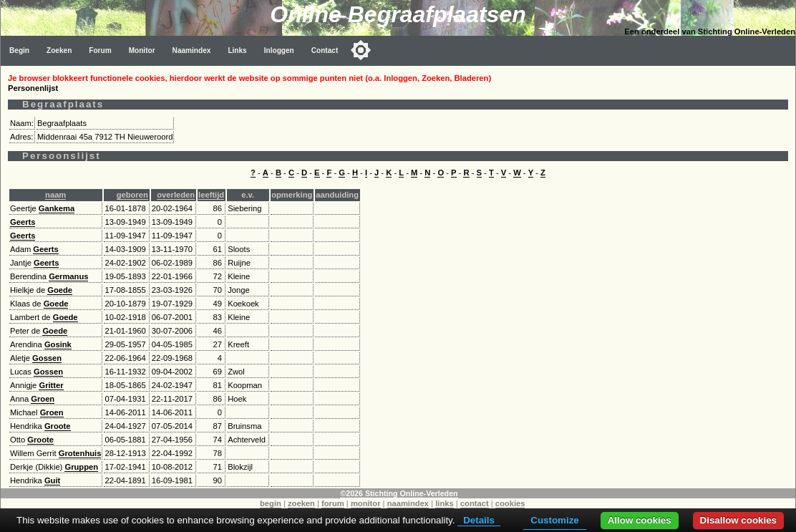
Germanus (68, 276)
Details (479, 520)
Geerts (23, 222)
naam (55, 195)
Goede (60, 290)
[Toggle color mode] (361, 50)
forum (333, 503)
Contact (325, 50)
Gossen (47, 358)
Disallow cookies (738, 520)
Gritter (51, 385)
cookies (510, 503)
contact (475, 503)
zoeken (301, 503)
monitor (366, 503)
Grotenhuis (80, 453)
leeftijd (211, 195)
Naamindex (192, 50)
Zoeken (59, 50)
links (445, 503)
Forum (100, 50)
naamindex (408, 503)
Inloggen (279, 50)
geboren (132, 195)
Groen (43, 399)
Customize (554, 520)
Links (237, 50)
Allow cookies (640, 520)
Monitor (142, 50)
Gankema (57, 208)
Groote (58, 426)
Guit (52, 480)
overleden (176, 195)
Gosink (58, 344)
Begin (19, 50)
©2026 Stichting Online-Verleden (399, 493)
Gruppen (81, 467)
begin (271, 503)
